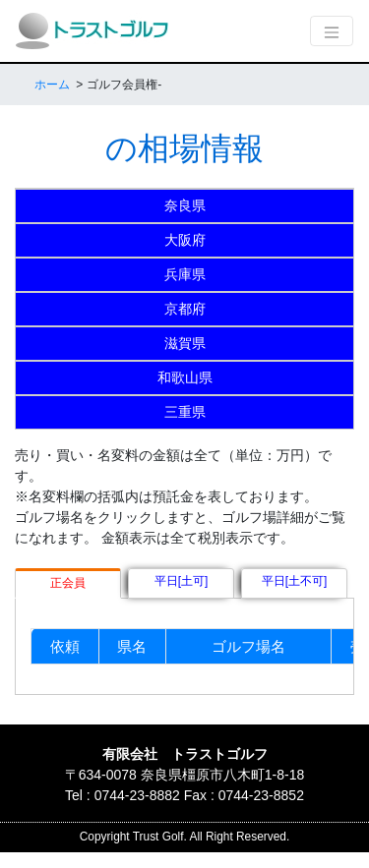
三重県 (185, 412)
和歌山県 (185, 377)
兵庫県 (185, 274)
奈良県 (185, 205)
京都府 (185, 309)
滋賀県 (185, 343)
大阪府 (185, 240)
